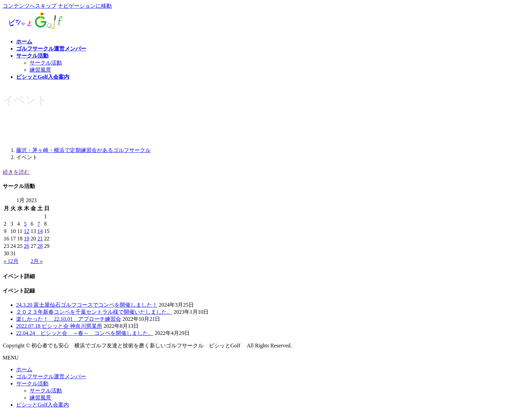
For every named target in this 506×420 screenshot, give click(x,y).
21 (40, 239)
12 (27, 231)
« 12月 (11, 261)
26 (27, 246)
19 (27, 239)
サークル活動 (46, 63)
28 (40, 246)
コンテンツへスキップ (30, 6)
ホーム (24, 369)
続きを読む (16, 172)
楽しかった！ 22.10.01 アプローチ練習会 (69, 319)
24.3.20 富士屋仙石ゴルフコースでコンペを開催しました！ (87, 305)
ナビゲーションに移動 (85, 6)
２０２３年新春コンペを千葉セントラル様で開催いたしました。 (94, 312)
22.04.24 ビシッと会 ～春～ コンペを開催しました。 (85, 333)
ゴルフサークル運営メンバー (51, 376)
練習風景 (40, 70)
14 (40, 231)
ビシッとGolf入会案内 (43, 405)
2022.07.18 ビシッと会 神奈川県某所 (59, 326)
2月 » (37, 261)
